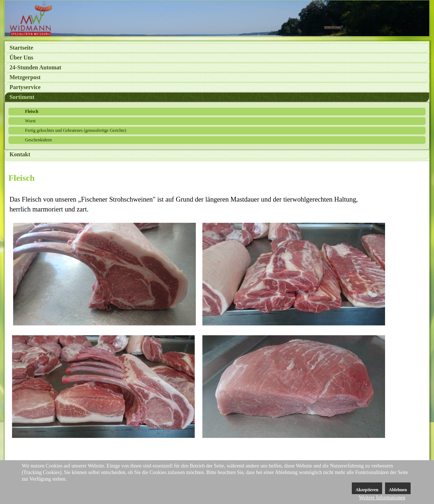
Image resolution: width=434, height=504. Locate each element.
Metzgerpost (25, 77)
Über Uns (21, 58)
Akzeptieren (367, 490)
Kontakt (20, 154)
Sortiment (22, 97)
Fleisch (32, 111)
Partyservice (25, 87)
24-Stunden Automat (35, 67)
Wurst (31, 121)
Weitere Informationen (382, 498)
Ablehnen (398, 490)
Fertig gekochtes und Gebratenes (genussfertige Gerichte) (76, 130)
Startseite (21, 48)
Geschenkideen (39, 140)
